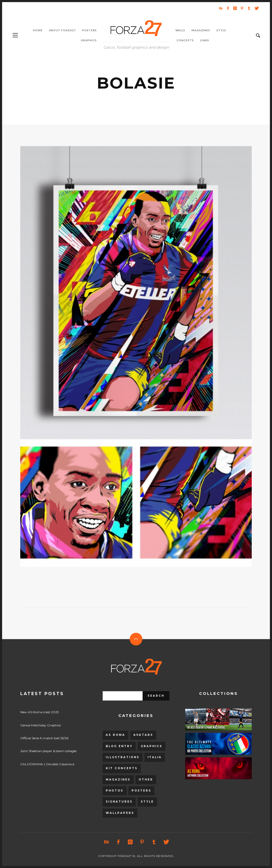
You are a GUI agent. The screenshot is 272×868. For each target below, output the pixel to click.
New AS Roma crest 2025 (39, 712)
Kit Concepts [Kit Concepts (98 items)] (122, 768)
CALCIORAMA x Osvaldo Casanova (47, 764)
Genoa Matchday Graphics (41, 725)
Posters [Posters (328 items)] (141, 791)
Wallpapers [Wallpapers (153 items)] (120, 813)
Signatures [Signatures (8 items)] (119, 802)
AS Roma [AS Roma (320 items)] (115, 735)
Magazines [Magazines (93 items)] (118, 780)
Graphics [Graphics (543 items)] (152, 746)
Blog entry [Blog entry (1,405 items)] (119, 746)
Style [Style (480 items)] (147, 802)
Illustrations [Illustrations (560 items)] (123, 757)
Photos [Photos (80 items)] (115, 791)
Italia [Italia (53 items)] (155, 757)
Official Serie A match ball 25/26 (44, 738)
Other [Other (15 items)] (146, 780)
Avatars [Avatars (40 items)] (143, 735)
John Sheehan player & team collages (48, 751)
